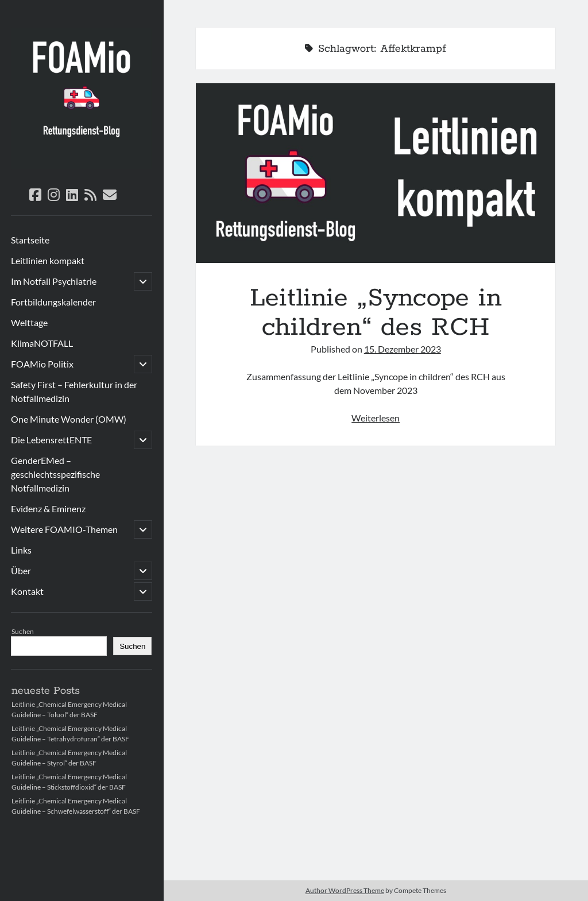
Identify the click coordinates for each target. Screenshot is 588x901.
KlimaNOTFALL (42, 343)
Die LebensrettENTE (51, 440)
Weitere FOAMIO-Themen (64, 529)
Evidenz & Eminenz (48, 508)
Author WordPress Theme (345, 890)
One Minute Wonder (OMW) (69, 419)
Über (21, 571)
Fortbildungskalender (53, 302)
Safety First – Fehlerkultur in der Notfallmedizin (74, 391)
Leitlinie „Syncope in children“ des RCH (376, 173)
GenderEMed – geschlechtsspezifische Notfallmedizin (55, 474)
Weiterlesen (376, 418)
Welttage (29, 322)
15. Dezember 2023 (403, 349)
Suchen (23, 631)
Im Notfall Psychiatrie (54, 281)
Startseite (30, 240)
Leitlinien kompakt (48, 260)
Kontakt (27, 591)
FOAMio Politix (42, 364)
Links (21, 550)
